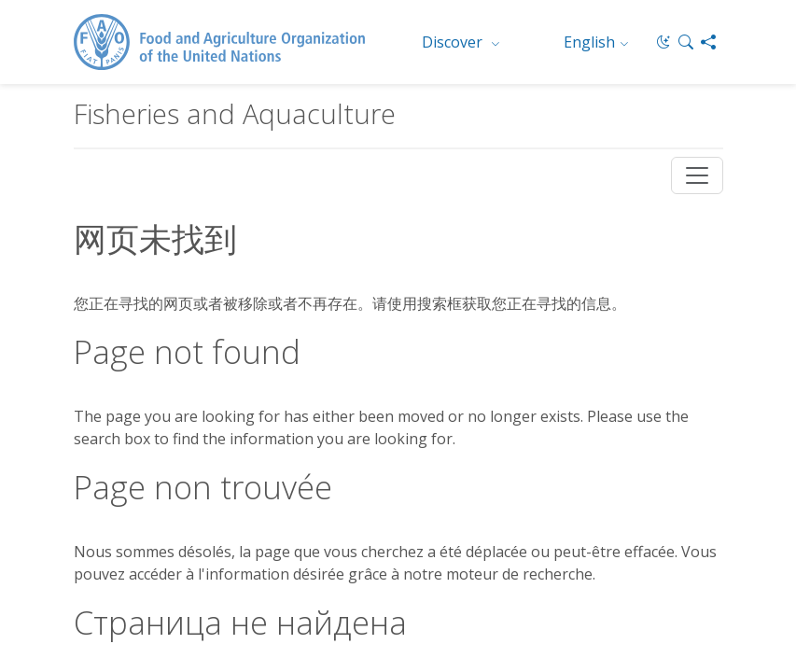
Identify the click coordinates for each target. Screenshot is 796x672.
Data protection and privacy (158, 505)
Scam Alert (282, 505)
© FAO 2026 (498, 439)
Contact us (140, 486)
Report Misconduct (131, 525)
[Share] (708, 42)
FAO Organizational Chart (151, 443)
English (589, 42)
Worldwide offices (326, 443)
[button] (686, 42)
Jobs (87, 486)
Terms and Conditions (247, 486)
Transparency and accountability (293, 525)
